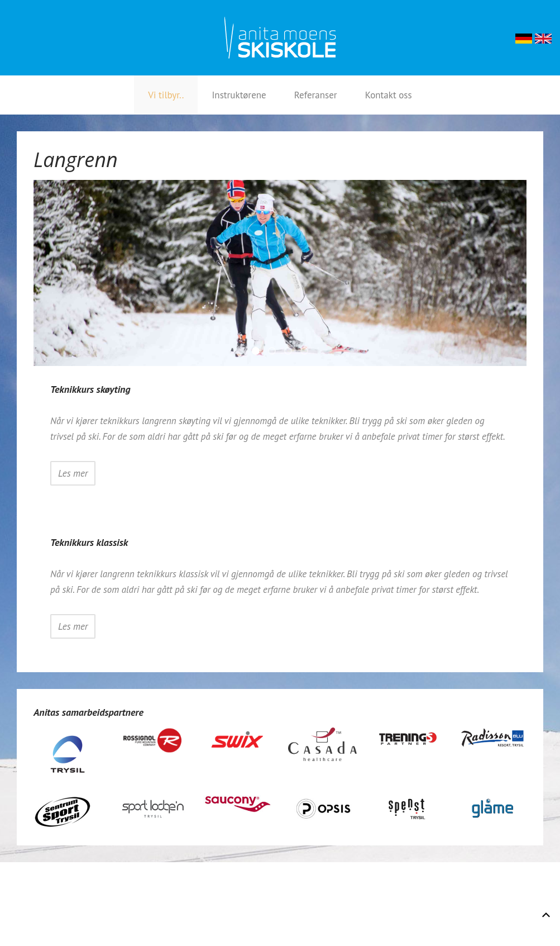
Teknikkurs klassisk (89, 542)
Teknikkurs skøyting (90, 389)
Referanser (316, 95)
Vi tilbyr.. (166, 95)
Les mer (73, 473)
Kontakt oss (389, 95)
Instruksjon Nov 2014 (275, 352)
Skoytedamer (308, 352)
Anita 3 (259, 352)
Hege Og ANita (291, 352)
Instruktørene (239, 95)
